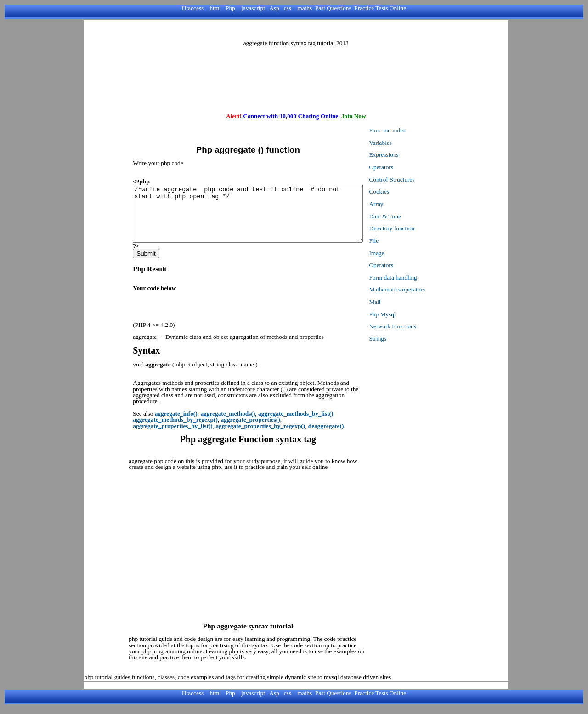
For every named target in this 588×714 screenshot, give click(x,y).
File (396, 241)
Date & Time (407, 216)
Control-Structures (414, 180)
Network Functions (415, 326)
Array (398, 204)
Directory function (414, 228)
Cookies (401, 191)
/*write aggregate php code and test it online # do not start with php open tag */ (259, 219)
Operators (403, 167)
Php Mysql (404, 314)
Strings (400, 339)
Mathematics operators (419, 289)
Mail (397, 302)
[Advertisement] (296, 30)
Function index (409, 130)
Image (399, 253)
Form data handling (415, 277)
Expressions (406, 155)
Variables (402, 143)
